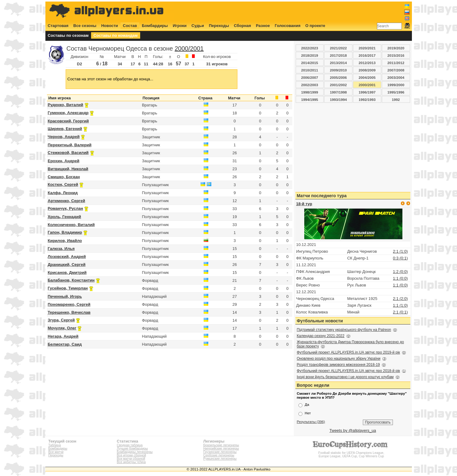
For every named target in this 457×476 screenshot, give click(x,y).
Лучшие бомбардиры (132, 449)
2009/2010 (338, 70)
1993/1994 (338, 100)
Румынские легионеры (220, 459)
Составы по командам (116, 35)
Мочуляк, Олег (62, 328)
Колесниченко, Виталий (71, 225)
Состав (130, 26)
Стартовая (58, 26)
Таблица (55, 445)
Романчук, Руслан (65, 208)
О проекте (315, 26)
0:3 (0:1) (400, 258)
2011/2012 (396, 63)
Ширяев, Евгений (65, 129)
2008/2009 (367, 70)
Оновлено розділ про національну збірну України (339, 359)
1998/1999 (310, 92)
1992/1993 (367, 100)
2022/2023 (310, 48)
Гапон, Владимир (65, 232)
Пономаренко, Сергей (69, 304)
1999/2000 (396, 85)
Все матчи (56, 452)
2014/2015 (310, 63)
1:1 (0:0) (400, 278)
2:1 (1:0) (400, 251)
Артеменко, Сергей (67, 201)
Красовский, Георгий (68, 121)
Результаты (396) (311, 422)
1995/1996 (396, 92)
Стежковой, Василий (68, 153)
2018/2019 (310, 55)
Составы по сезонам (68, 35)
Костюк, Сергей (63, 184)
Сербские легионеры (219, 455)
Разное (263, 26)
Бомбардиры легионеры (135, 452)
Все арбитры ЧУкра (131, 462)
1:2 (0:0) (400, 272)
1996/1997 (367, 92)
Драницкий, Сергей (67, 265)
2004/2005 (367, 77)
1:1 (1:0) (400, 305)
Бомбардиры (155, 26)
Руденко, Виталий (66, 105)
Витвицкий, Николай (68, 169)
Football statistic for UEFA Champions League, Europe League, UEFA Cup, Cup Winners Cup (351, 453)
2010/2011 (310, 70)
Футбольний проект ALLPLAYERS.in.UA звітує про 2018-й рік (349, 371)
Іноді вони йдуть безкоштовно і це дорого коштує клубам (345, 377)
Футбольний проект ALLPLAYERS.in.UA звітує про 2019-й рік (349, 352)
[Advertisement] (298, 11)
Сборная (243, 26)
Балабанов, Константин (71, 280)
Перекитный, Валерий (70, 145)
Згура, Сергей (61, 320)
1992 (396, 100)
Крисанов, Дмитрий (67, 273)
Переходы (219, 26)
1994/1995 (310, 100)
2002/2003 (310, 85)
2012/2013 (367, 63)
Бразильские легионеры (221, 445)
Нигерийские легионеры (221, 449)
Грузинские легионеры (220, 452)
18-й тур (304, 204)
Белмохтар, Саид (65, 344)
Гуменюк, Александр (68, 113)
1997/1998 (338, 92)
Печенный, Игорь (65, 296)
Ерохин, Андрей (64, 161)
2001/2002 (338, 85)
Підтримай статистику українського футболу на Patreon (344, 330)
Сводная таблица (130, 445)
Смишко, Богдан (64, 177)
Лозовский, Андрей (67, 257)
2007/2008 (396, 70)
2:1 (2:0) (400, 299)
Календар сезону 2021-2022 (321, 336)
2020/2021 (367, 48)
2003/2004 (396, 77)
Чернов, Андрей (64, 137)
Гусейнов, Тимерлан (68, 288)
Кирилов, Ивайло (65, 241)
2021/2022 (338, 48)
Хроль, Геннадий (65, 217)
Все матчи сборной (131, 459)
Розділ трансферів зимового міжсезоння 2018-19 (338, 365)
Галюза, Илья (61, 249)
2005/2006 (338, 77)
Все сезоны (85, 26)
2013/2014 (338, 63)
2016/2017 (367, 55)
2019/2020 (396, 48)
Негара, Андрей (63, 336)
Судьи (198, 26)
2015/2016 (396, 55)
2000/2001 (189, 48)
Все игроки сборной (131, 455)
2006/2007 (310, 77)
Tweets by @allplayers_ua (353, 430)
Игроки (180, 26)
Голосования (288, 26)
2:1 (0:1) (400, 312)
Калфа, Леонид (63, 193)
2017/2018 (338, 55)
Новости (110, 26)
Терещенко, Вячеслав (69, 312)
